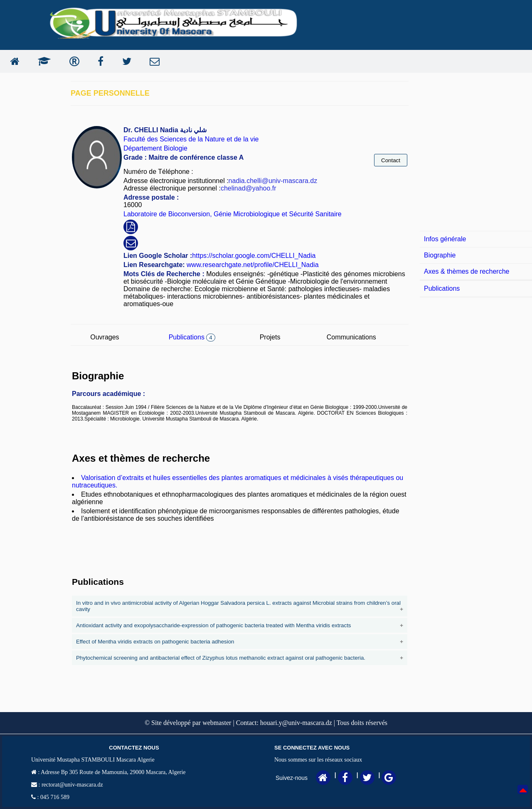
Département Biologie (155, 148)
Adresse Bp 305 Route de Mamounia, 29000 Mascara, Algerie (112, 772)
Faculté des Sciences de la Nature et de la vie (191, 139)
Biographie (440, 255)
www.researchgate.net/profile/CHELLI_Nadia (252, 265)
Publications (192, 337)
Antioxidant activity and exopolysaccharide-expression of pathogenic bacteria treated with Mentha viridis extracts (214, 625)
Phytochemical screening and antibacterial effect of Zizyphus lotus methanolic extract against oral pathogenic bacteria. (221, 658)
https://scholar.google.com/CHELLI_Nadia (254, 256)
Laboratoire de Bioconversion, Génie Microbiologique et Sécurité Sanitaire (233, 214)
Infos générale (445, 239)
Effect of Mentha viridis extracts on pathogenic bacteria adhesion (155, 642)
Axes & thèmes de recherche (467, 271)
